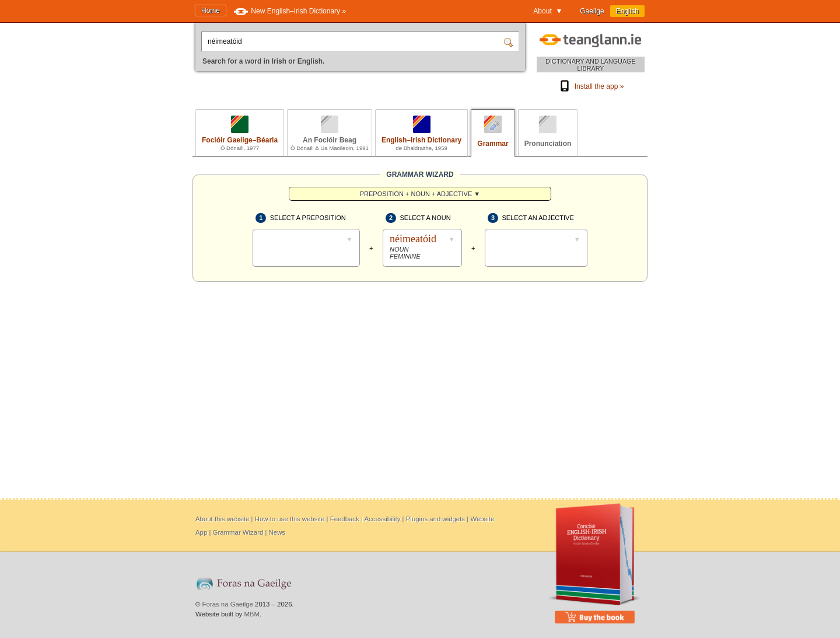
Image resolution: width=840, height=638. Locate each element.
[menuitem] (420, 194)
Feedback (345, 519)
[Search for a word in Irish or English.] (353, 41)
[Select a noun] (422, 248)
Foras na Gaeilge (228, 604)
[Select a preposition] (306, 254)
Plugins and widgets (435, 519)
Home (211, 11)
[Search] (510, 41)
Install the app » (591, 86)
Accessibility (382, 519)
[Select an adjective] (536, 254)
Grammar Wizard (238, 532)
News (277, 532)
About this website (222, 519)
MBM (252, 614)
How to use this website (290, 519)
